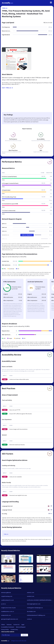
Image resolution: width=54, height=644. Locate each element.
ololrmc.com (31, 592)
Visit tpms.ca (7, 88)
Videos (3, 625)
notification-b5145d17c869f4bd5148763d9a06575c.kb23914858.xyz (40, 600)
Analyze (24, 635)
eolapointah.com (6, 615)
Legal (23, 625)
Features (9, 625)
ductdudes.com (31, 611)
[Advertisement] (27, 42)
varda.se (29, 619)
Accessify (7, 3)
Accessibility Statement (8, 627)
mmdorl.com (31, 596)
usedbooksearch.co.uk (7, 600)
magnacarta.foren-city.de (8, 608)
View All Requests (27, 235)
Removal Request (21, 627)
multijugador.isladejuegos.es (35, 608)
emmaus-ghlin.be (6, 592)
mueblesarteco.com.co (8, 611)
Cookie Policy (14, 629)
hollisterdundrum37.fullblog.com (36, 615)
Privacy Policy (5, 629)
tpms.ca (5, 8)
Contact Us (16, 625)
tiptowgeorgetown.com (34, 604)
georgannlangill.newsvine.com (10, 619)
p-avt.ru (3, 604)
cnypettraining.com (7, 596)
